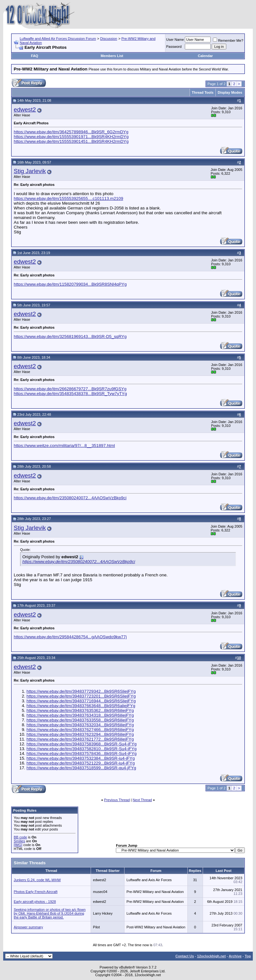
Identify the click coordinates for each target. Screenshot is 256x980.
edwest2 (25, 110)
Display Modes (230, 92)
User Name (175, 40)
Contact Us (184, 956)
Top (248, 956)
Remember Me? (228, 40)
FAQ (35, 56)
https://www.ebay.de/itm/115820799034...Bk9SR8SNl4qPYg (70, 284)
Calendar (205, 56)
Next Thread (142, 800)
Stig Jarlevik (30, 171)
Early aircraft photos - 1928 (35, 902)
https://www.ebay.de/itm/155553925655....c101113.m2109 (68, 198)
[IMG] (18, 845)
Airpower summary (28, 927)
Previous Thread (117, 800)
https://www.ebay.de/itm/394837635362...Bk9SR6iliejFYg (80, 710)
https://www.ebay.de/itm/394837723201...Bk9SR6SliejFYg (81, 696)
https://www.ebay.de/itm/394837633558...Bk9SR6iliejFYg (80, 720)
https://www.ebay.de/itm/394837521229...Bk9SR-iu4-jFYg (81, 763)
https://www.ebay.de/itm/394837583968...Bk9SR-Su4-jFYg (82, 744)
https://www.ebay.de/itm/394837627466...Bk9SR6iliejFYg (80, 730)
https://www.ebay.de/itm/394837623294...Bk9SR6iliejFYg (80, 734)
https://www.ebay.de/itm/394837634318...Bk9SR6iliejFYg (80, 715)
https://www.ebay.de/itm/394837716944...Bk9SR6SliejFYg (81, 701)
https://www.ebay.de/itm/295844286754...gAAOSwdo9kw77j (70, 637)
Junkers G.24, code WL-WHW (37, 880)
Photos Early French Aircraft (36, 892)
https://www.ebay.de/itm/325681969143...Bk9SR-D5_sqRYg (70, 336)
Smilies (19, 841)
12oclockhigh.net (211, 956)
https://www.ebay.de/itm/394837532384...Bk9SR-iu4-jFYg (81, 758)
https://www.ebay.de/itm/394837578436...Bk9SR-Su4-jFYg (82, 753)
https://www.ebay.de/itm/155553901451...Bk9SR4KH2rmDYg (71, 141)
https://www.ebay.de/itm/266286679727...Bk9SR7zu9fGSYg (70, 389)
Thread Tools (203, 92)
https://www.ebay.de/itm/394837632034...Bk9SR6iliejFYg (80, 725)
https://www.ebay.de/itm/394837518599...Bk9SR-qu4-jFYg (81, 768)
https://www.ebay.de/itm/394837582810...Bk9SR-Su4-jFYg (82, 749)
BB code (20, 837)
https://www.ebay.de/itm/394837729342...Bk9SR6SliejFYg (81, 691)
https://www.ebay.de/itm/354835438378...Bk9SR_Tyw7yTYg (70, 394)
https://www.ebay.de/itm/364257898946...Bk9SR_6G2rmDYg (71, 132)
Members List (112, 56)
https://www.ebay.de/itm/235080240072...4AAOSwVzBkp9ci (70, 498)
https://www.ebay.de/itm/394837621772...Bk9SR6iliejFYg (80, 739)
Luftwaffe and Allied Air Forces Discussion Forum (58, 39)
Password (174, 47)
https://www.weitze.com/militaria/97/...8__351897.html (64, 446)
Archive (235, 956)
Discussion (109, 39)
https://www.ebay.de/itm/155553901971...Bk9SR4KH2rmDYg (71, 137)
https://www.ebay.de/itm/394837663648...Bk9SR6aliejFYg (81, 706)
